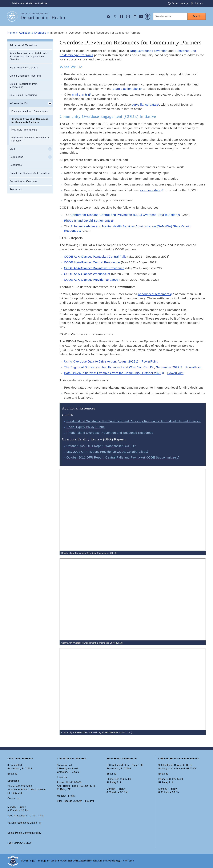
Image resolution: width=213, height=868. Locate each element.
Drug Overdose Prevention (149, 51)
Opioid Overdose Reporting (25, 76)
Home (11, 33)
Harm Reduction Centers (24, 68)
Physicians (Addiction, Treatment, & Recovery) (31, 139)
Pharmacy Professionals (24, 130)
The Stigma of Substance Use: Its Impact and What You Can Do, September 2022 (122, 367)
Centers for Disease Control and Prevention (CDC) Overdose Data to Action (124, 215)
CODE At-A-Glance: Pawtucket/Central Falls (95, 257)
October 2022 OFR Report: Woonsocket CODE (99, 446)
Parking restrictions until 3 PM (24, 823)
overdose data (150, 190)
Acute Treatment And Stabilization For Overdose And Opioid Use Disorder (29, 57)
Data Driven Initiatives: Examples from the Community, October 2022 (113, 373)
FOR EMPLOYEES (18, 843)
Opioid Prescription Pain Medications (23, 85)
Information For (19, 103)
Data (12, 149)
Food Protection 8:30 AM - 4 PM (25, 816)
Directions (13, 781)
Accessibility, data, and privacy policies (99, 861)
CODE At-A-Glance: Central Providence (92, 262)
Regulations (16, 157)
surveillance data (144, 105)
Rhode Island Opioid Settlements (87, 221)
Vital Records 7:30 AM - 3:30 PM (75, 801)
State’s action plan (125, 89)
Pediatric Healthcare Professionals (30, 111)
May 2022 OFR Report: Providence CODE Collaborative (106, 452)
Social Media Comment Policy (24, 833)
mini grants (80, 95)
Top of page (128, 861)
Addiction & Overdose (33, 33)
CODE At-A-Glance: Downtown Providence (94, 268)
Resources (16, 165)
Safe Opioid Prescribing (23, 95)
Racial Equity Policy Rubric (85, 427)
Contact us (13, 798)
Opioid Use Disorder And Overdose (30, 173)
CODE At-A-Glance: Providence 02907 (91, 280)
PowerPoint (150, 361)
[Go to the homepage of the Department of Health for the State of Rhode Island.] (14, 16)
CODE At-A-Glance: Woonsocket (87, 274)
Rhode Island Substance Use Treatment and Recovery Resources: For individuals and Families (133, 421)
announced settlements (154, 294)
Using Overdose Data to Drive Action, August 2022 (100, 361)
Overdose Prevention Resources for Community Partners (30, 121)
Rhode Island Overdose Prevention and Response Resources (110, 433)
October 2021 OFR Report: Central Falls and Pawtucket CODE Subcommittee (121, 457)
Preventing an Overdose (23, 181)
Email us (12, 774)
